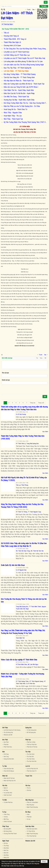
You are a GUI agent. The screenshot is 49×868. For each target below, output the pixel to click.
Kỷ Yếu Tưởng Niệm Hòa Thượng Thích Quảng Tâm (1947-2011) (26, 122)
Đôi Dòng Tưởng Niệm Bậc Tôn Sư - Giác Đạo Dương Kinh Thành (26, 103)
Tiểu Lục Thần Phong (22, 485)
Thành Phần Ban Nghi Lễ (12, 42)
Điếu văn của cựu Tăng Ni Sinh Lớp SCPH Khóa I (21, 87)
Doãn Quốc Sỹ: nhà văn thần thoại (13, 565)
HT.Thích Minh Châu (21, 664)
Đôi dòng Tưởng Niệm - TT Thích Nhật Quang (20, 74)
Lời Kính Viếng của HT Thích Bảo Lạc (17, 55)
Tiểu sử (6, 33)
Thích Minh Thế (20, 638)
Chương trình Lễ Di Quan (12, 45)
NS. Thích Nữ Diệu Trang (23, 551)
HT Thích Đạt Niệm (7, 24)
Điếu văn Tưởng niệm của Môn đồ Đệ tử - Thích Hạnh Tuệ (24, 84)
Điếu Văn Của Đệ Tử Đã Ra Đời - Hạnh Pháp (19, 93)
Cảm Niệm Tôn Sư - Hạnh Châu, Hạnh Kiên (19, 90)
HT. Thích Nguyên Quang (36, 681)
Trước (29, 10)
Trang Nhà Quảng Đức (33, 444)
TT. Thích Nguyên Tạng (34, 512)
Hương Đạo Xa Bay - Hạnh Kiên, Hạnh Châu (19, 100)
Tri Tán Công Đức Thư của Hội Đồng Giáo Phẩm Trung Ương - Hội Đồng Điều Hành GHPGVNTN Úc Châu (26, 49)
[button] (46, 2)
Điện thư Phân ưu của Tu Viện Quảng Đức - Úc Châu (22, 106)
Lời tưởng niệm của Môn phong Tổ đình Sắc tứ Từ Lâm (23, 61)
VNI (45, 358)
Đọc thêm (45, 432)
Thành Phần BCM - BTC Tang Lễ (15, 39)
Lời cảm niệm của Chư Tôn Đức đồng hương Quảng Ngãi (24, 65)
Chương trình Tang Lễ (11, 36)
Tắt (37, 358)
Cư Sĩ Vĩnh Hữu (31, 684)
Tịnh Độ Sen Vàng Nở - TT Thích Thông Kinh (19, 77)
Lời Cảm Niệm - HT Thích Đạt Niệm (16, 71)
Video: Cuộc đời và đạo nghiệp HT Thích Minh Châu (19, 660)
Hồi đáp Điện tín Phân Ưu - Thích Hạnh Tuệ (19, 81)
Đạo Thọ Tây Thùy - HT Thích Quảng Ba (17, 68)
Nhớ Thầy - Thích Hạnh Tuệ (13, 119)
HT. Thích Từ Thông (21, 512)
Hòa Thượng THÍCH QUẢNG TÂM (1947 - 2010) (15, 29)
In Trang (2, 355)
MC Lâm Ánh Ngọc (33, 664)
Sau (33, 10)
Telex (41, 358)
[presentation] (16, 390)
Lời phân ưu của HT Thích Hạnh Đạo (16, 52)
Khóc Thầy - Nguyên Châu (13, 113)
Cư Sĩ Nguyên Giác (21, 570)
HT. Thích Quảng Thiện (22, 681)
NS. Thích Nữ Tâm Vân (37, 551)
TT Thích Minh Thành (35, 607)
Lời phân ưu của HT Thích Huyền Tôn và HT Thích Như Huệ (24, 58)
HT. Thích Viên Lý (21, 444)
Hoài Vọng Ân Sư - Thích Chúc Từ (15, 109)
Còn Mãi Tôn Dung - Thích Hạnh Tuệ (16, 97)
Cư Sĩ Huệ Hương (21, 414)
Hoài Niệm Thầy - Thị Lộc (13, 116)
